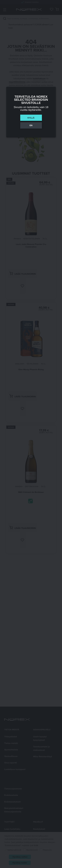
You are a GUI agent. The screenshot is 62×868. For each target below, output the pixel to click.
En (31, 125)
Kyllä (31, 118)
